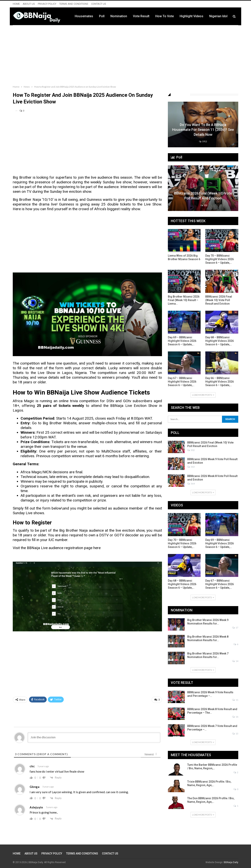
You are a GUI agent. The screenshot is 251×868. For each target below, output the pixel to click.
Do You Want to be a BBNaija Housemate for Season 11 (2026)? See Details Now (203, 130)
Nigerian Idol (218, 16)
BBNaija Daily (231, 862)
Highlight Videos (191, 16)
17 (235, 628)
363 (191, 467)
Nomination (119, 16)
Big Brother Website (60, 423)
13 (235, 734)
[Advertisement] (125, 54)
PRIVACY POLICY (47, 4)
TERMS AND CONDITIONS (74, 4)
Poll (102, 16)
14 (235, 661)
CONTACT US (99, 4)
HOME (16, 4)
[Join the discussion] (94, 738)
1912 (203, 141)
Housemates (84, 16)
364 (191, 484)
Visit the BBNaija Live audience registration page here (57, 548)
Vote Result (141, 16)
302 (204, 205)
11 (235, 700)
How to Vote (165, 16)
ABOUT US (29, 4)
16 (235, 717)
